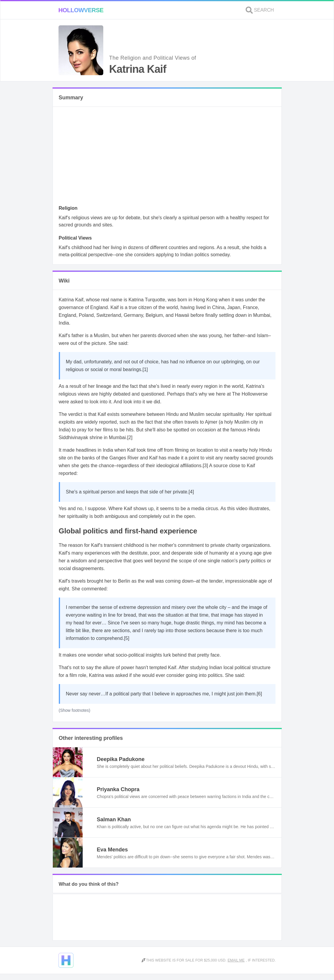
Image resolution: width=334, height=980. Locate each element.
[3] (205, 466)
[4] (191, 492)
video (242, 508)
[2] (130, 437)
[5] (127, 638)
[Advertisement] (167, 158)
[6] (259, 694)
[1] (145, 369)
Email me (236, 960)
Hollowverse (81, 10)
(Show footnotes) (75, 710)
